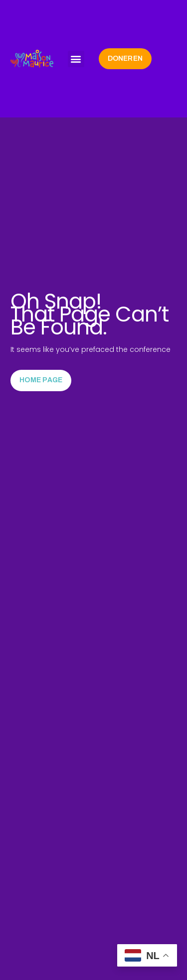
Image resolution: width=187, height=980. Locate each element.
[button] (76, 59)
